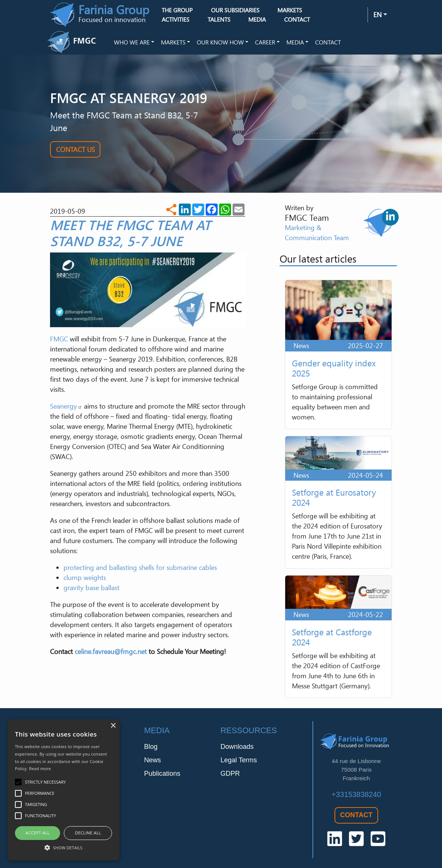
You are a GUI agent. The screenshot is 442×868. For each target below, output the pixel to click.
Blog (151, 747)
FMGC (59, 339)
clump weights (85, 577)
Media (295, 42)
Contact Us (75, 149)
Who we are (132, 42)
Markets (173, 42)
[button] (63, 847)
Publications (162, 774)
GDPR (230, 774)
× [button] (113, 726)
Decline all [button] (88, 833)
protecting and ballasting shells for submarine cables (140, 567)
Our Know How (220, 42)
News (152, 760)
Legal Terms (239, 760)
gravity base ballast (91, 588)
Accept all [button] (38, 833)
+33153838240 (356, 794)
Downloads (237, 747)
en (377, 15)
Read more (40, 768)
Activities (175, 19)
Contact (297, 19)
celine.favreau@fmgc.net (111, 651)
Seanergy (66, 406)
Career (265, 42)
